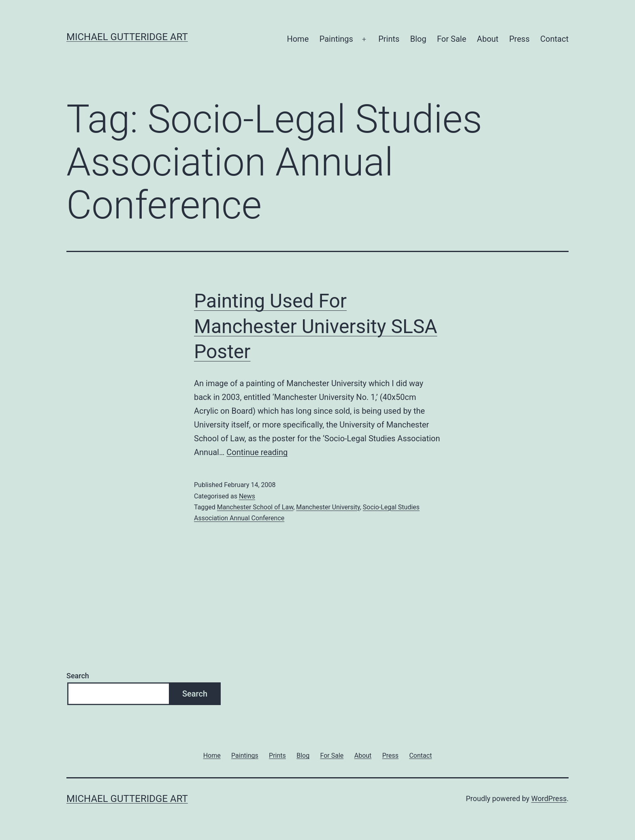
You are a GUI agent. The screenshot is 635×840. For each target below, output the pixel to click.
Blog (418, 39)
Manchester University (328, 507)
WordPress (549, 798)
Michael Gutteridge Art (127, 37)
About (488, 39)
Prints (389, 39)
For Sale (452, 39)
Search (78, 676)
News (247, 496)
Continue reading (257, 452)
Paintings (336, 39)
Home (298, 39)
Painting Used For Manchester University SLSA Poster (316, 326)
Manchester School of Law (255, 507)
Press (519, 39)
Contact (554, 39)
